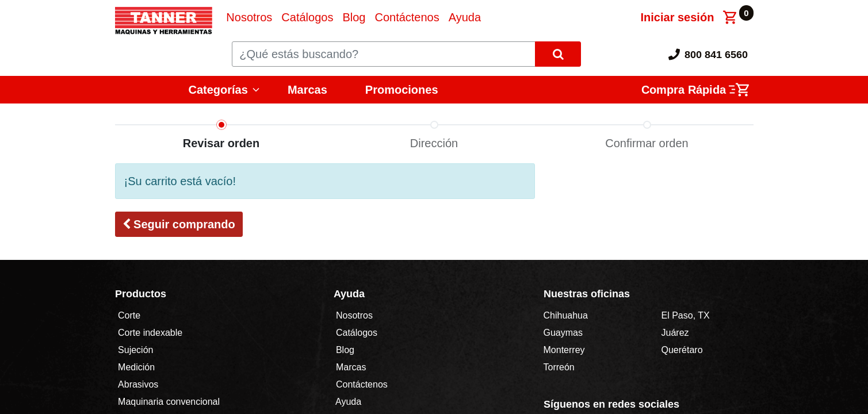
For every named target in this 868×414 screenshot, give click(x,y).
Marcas (307, 90)
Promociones (402, 90)
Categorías (218, 90)
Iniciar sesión (678, 17)
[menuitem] (249, 17)
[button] (179, 224)
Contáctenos (362, 384)
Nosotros (355, 315)
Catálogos (357, 333)
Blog (344, 350)
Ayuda (349, 402)
